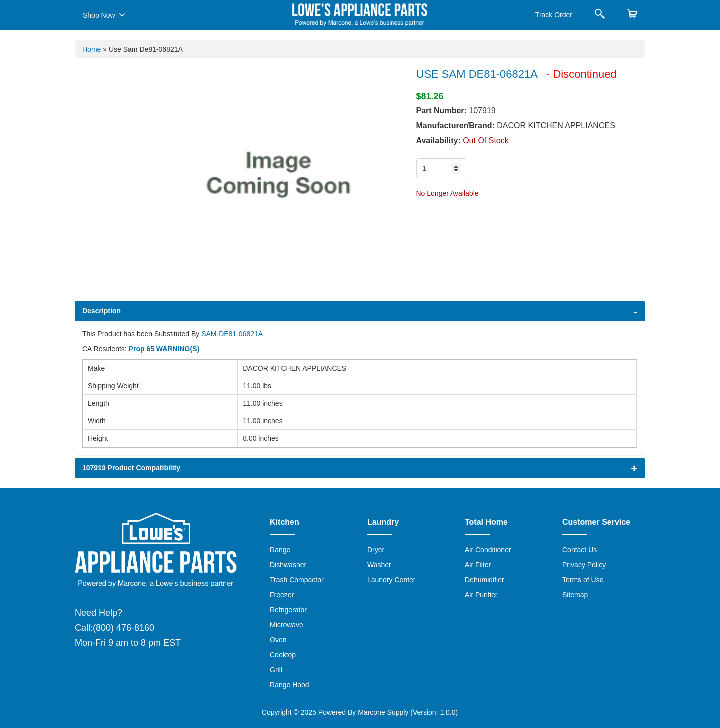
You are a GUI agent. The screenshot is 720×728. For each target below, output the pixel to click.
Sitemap (575, 595)
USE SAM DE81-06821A (477, 74)
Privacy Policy (584, 565)
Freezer (282, 595)
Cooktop (283, 655)
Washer (379, 565)
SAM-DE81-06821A (232, 334)
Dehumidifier (485, 580)
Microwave (287, 625)
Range (280, 550)
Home (92, 49)
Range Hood (290, 685)
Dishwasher (288, 565)
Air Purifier (481, 595)
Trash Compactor (297, 580)
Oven (278, 640)
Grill (276, 670)
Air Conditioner (488, 550)
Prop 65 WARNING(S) (164, 349)
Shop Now (104, 15)
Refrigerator (288, 610)
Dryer (376, 550)
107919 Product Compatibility (131, 468)
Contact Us (580, 550)
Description (102, 311)
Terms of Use (583, 580)
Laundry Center (392, 580)
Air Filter (478, 565)
